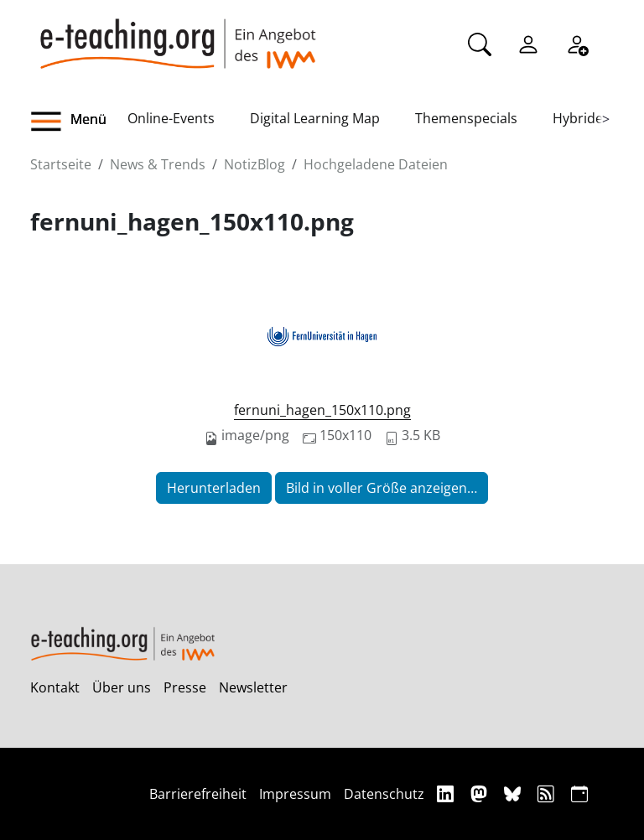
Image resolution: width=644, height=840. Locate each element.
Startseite (61, 164)
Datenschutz (384, 794)
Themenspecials (466, 118)
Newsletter (253, 687)
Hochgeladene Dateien (376, 164)
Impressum (295, 794)
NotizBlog (254, 164)
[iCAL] (579, 793)
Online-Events (171, 118)
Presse (185, 687)
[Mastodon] (481, 793)
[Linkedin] (447, 793)
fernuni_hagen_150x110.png (322, 410)
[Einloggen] (528, 43)
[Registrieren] (577, 43)
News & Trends (158, 164)
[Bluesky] (514, 793)
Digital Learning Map (315, 118)
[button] (79, 122)
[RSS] (548, 793)
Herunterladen (214, 488)
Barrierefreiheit (198, 794)
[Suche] (480, 43)
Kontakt (55, 687)
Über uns (122, 687)
